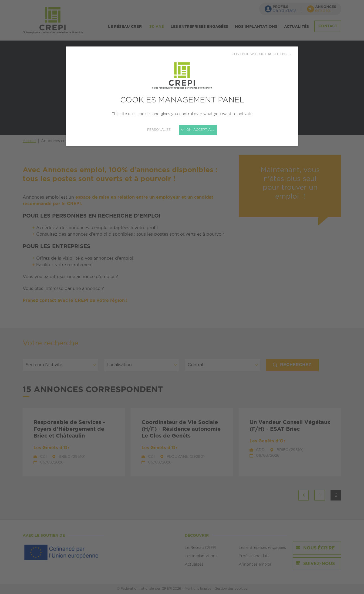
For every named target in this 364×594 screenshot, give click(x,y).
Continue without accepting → (262, 54)
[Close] (182, 297)
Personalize (159, 130)
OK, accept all (198, 130)
